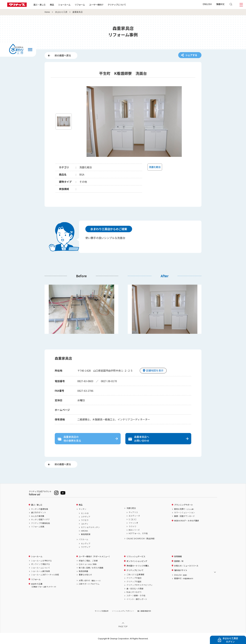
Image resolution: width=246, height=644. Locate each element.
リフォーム (80, 5)
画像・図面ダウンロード (184, 516)
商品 (81, 505)
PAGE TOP (123, 626)
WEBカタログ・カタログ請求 (187, 521)
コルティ (85, 524)
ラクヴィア (86, 547)
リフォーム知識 (38, 527)
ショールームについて (40, 568)
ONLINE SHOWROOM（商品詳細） (141, 538)
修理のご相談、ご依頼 (88, 561)
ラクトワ (132, 526)
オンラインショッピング (137, 561)
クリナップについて (117, 5)
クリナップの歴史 (134, 582)
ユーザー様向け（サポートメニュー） (95, 556)
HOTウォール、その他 (138, 533)
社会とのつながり (134, 592)
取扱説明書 (83, 571)
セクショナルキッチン (90, 527)
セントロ (85, 513)
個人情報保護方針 (144, 611)
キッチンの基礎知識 (40, 509)
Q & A (88, 564)
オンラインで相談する (40, 564)
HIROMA (84, 531)
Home (47, 12)
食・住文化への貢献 (135, 589)
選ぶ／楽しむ (37, 505)
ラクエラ (85, 520)
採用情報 (178, 556)
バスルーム (83, 539)
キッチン (83, 509)
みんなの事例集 (38, 516)
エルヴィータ (134, 516)
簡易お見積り (184, 509)
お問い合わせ (90, 580)
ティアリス (133, 512)
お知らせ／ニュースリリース (186, 566)
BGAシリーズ (134, 530)
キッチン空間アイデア (40, 520)
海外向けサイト (181, 570)
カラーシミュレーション (184, 512)
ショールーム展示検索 (40, 571)
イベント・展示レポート (137, 599)
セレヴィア (86, 544)
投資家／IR (179, 561)
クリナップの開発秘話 (40, 523)
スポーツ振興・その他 (136, 595)
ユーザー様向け (96, 5)
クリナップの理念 (134, 578)
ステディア (86, 517)
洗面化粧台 (131, 508)
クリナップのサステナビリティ (140, 585)
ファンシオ (133, 523)
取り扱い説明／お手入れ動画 (91, 568)
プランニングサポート (184, 505)
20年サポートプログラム (89, 584)
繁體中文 (220, 4)
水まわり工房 (61, 12)
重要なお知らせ (85, 575)
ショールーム (64, 5)
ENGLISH (207, 4)
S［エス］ (133, 519)
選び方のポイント (39, 512)
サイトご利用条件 (102, 611)
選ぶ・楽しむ (40, 5)
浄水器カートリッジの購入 (138, 566)
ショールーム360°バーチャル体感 (45, 575)
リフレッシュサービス (136, 556)
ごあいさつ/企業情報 (135, 574)
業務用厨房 (86, 534)
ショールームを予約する (41, 561)
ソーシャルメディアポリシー (123, 611)
